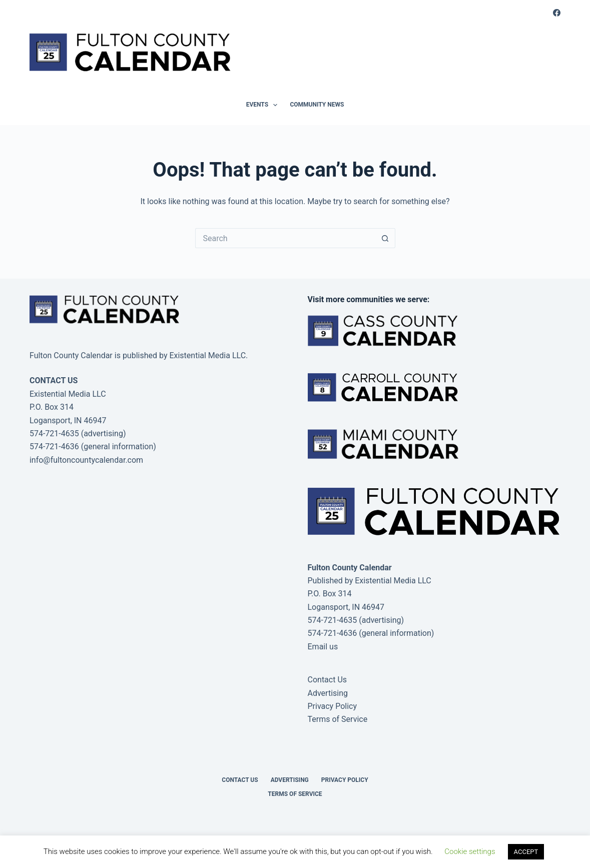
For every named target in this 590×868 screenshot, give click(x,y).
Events (264, 105)
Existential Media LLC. (208, 355)
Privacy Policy (333, 706)
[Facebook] (557, 13)
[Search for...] (285, 238)
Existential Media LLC (393, 581)
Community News (317, 105)
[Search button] (385, 238)
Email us (323, 647)
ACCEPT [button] (526, 852)
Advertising (328, 693)
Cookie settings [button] (470, 851)
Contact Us (328, 680)
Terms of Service (338, 719)
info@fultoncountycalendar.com (86, 460)
